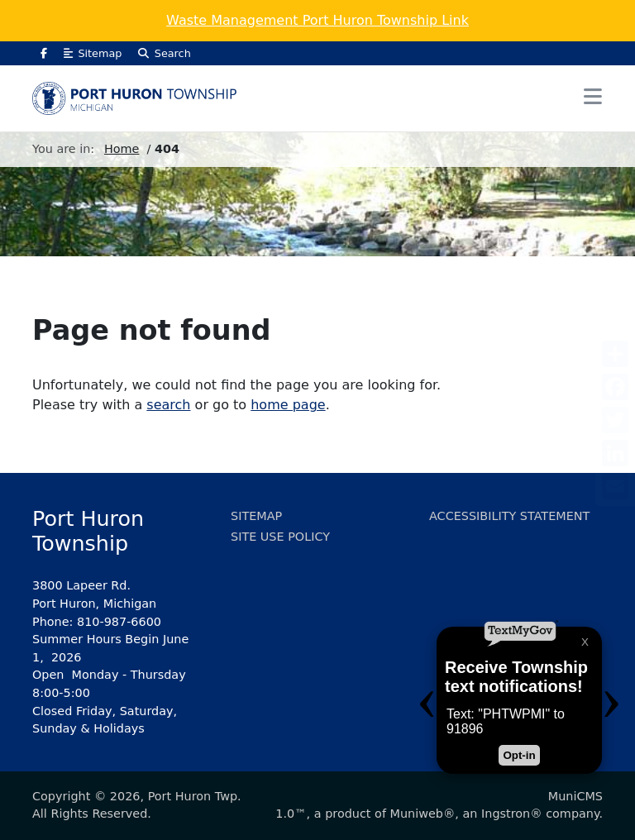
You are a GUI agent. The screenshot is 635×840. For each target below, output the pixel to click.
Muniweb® (423, 814)
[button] (593, 97)
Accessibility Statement (509, 516)
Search (164, 53)
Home (122, 149)
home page (288, 405)
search (168, 405)
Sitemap (93, 53)
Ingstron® (512, 814)
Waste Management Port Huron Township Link (317, 20)
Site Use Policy (280, 537)
